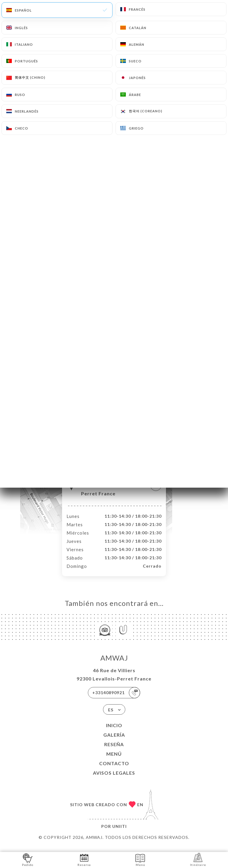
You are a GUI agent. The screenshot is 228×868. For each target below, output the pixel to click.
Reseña (114, 750)
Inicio (114, 731)
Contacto (114, 769)
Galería (114, 741)
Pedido (28, 860)
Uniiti (119, 832)
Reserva (84, 860)
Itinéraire (198, 860)
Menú (114, 760)
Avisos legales (114, 779)
